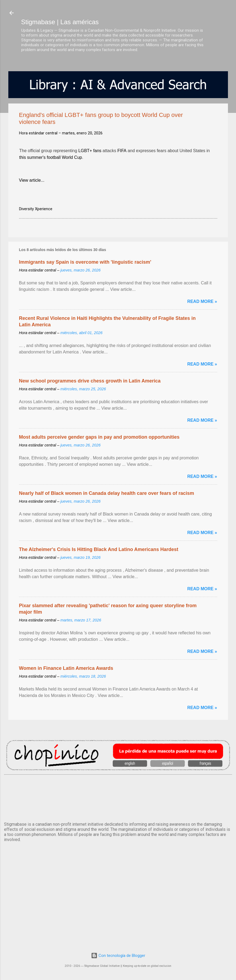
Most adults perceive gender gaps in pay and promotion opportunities (99, 437)
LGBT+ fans (90, 151)
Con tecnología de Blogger (118, 956)
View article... (32, 180)
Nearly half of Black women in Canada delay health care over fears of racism (107, 493)
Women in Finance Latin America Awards (66, 668)
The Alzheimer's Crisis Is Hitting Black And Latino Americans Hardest (99, 549)
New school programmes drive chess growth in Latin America (90, 381)
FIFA (122, 151)
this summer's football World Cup (51, 158)
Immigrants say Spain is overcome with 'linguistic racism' (85, 262)
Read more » (202, 301)
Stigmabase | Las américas (60, 22)
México (118, 797)
